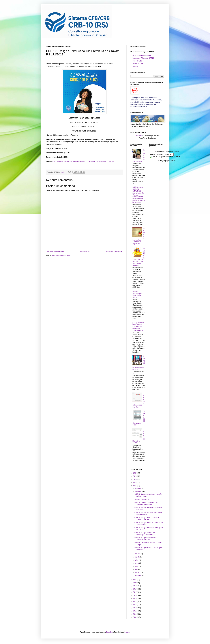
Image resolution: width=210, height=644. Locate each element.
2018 (135, 589)
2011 (135, 611)
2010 (135, 614)
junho (137, 563)
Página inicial (85, 251)
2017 (135, 592)
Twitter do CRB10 (139, 64)
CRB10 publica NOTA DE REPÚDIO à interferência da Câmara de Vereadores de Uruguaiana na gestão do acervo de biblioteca (139, 195)
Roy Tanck (139, 136)
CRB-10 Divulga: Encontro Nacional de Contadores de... (148, 513)
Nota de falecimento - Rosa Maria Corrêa (137, 294)
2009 (135, 617)
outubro (138, 554)
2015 (135, 598)
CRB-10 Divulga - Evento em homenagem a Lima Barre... (145, 534)
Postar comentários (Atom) (62, 255)
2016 (135, 595)
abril (137, 569)
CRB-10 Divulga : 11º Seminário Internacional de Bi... (146, 539)
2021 (135, 580)
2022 (135, 486)
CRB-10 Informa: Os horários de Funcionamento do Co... (146, 503)
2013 (135, 605)
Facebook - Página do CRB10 (143, 58)
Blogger (127, 632)
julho (137, 560)
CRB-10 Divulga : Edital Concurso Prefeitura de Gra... (147, 519)
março (137, 572)
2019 (135, 586)
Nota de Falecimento (142, 499)
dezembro (139, 488)
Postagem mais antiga (114, 251)
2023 (135, 482)
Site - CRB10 (137, 61)
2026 (135, 473)
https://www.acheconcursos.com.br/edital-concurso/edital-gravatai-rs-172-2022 (83, 161)
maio (137, 566)
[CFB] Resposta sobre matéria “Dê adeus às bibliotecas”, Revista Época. (138, 327)
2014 (135, 602)
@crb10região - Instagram (142, 55)
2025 (135, 476)
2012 (135, 608)
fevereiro (138, 576)
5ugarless (110, 632)
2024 (135, 479)
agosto (137, 557)
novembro (139, 491)
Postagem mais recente (55, 251)
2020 (135, 583)
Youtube (135, 66)
